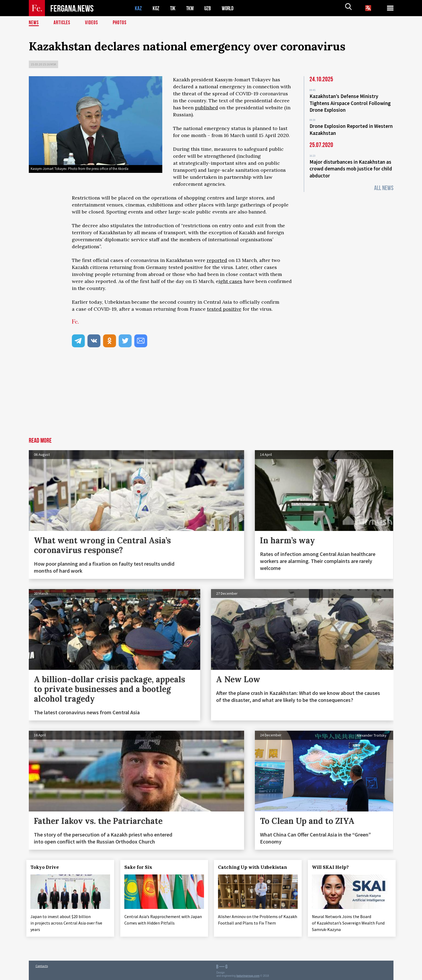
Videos (92, 23)
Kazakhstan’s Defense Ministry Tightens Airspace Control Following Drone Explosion (350, 103)
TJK (173, 8)
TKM (191, 8)
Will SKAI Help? (333, 867)
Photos (121, 23)
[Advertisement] (211, 397)
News (34, 23)
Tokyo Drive (47, 867)
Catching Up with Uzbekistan (255, 867)
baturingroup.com (248, 974)
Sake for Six (140, 867)
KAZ (138, 8)
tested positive (224, 309)
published (206, 108)
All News (384, 185)
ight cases (230, 281)
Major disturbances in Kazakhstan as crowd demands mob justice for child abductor (351, 166)
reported (217, 260)
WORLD (230, 8)
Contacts (42, 964)
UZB (209, 8)
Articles (62, 23)
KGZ (156, 8)
